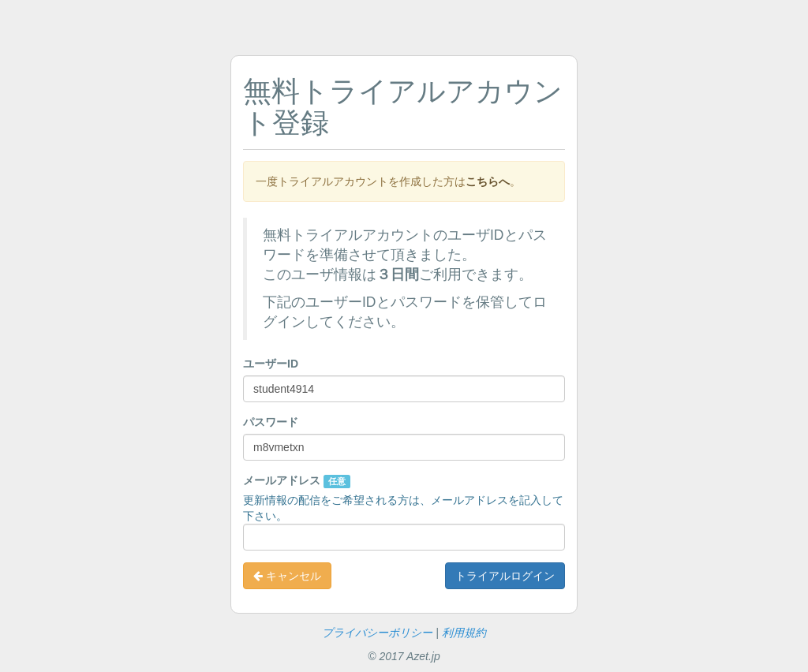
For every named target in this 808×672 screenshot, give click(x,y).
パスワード (271, 422)
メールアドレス (297, 481)
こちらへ (488, 181)
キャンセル (287, 576)
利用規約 (464, 633)
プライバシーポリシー (377, 633)
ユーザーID (271, 364)
